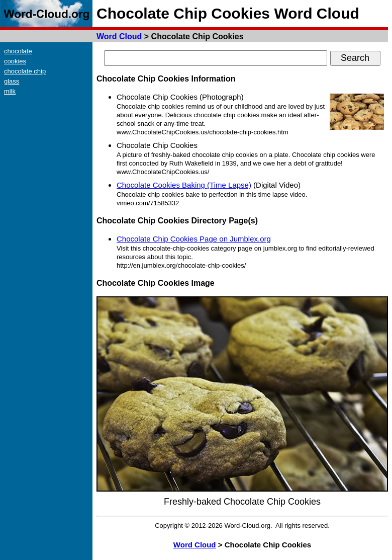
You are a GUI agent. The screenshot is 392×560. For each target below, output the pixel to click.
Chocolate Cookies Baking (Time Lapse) (184, 185)
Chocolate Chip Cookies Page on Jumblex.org (194, 239)
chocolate (18, 51)
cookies (15, 61)
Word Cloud (119, 36)
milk (10, 91)
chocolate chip (25, 71)
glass (12, 81)
